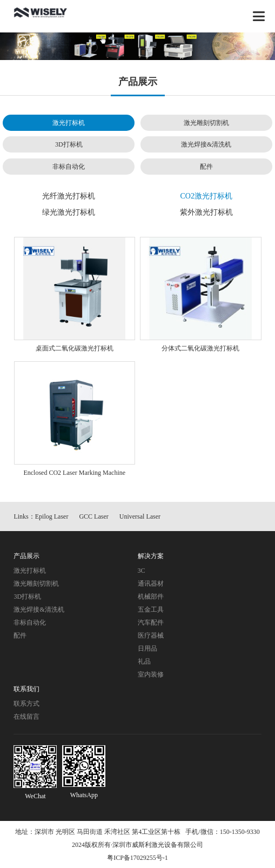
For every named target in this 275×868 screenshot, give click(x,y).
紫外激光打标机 (206, 212)
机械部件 (151, 597)
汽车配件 (151, 622)
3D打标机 (69, 144)
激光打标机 (69, 123)
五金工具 (151, 609)
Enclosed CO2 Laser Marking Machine (74, 473)
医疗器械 (151, 635)
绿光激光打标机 (69, 212)
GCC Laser (93, 516)
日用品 (147, 648)
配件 (206, 167)
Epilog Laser (52, 516)
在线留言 (26, 717)
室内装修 (151, 674)
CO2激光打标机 (206, 196)
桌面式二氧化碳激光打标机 (75, 348)
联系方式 (26, 704)
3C (142, 571)
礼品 (144, 661)
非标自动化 (69, 167)
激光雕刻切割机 (206, 123)
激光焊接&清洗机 (206, 144)
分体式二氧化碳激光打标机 (200, 348)
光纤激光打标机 (69, 196)
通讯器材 (151, 584)
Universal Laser (140, 516)
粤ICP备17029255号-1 (137, 858)
